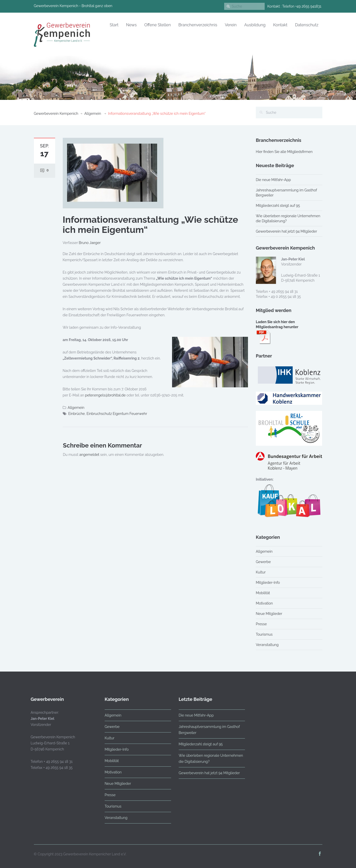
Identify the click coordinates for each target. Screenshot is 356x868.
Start (114, 25)
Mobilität (263, 593)
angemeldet (89, 455)
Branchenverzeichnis (198, 25)
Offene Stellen (158, 25)
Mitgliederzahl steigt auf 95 (278, 206)
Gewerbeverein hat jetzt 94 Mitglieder (286, 231)
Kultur (261, 572)
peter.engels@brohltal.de (105, 395)
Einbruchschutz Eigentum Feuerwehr (117, 414)
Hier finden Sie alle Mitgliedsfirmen (284, 152)
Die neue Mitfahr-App (273, 180)
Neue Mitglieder (269, 614)
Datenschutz (307, 25)
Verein (231, 25)
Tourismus (264, 634)
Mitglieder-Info (268, 583)
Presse (261, 624)
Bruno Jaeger (90, 243)
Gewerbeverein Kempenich (56, 114)
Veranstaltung (267, 645)
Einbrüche (77, 414)
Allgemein (93, 114)
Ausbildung (255, 25)
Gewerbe (263, 562)
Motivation (264, 603)
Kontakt (280, 25)
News (131, 25)
